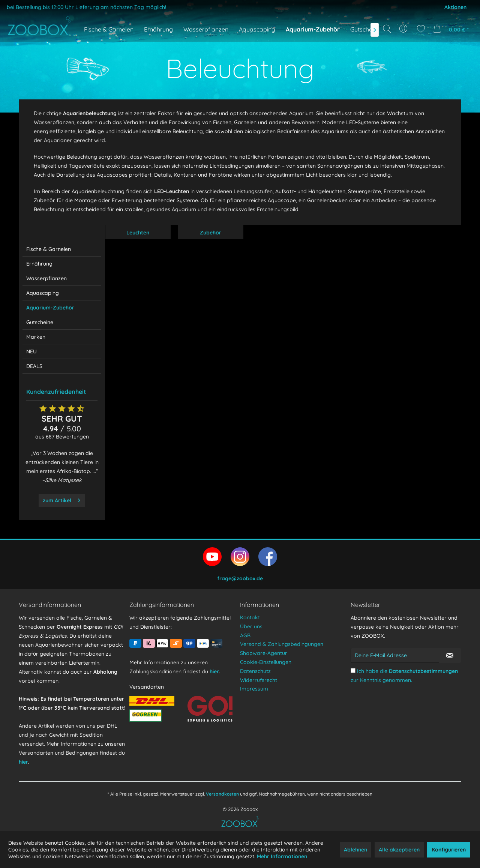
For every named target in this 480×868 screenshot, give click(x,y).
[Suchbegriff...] (389, 46)
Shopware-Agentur (264, 653)
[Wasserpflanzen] (206, 29)
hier (23, 762)
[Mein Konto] (404, 29)
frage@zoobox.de (240, 578)
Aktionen (455, 7)
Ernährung (39, 264)
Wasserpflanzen (46, 278)
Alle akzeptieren (399, 850)
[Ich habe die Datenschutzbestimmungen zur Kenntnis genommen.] (353, 671)
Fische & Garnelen (49, 249)
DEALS (34, 366)
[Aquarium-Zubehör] (313, 29)
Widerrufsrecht (259, 680)
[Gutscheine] (365, 29)
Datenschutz (255, 671)
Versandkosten (222, 794)
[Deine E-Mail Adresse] (395, 655)
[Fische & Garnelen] (109, 29)
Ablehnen (355, 850)
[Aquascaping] (257, 29)
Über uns (251, 626)
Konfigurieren (449, 850)
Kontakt (250, 617)
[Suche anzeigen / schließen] (387, 29)
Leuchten (138, 233)
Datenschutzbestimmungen (423, 671)
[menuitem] (404, 29)
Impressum (254, 689)
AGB (245, 635)
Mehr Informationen (282, 856)
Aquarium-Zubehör (50, 308)
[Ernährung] (158, 29)
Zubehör (211, 233)
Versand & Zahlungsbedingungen (282, 644)
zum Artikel (61, 499)
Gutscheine (40, 322)
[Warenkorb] (453, 29)
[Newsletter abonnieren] (450, 655)
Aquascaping (43, 293)
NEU (31, 351)
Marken (36, 337)
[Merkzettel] (421, 29)
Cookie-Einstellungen (266, 662)
